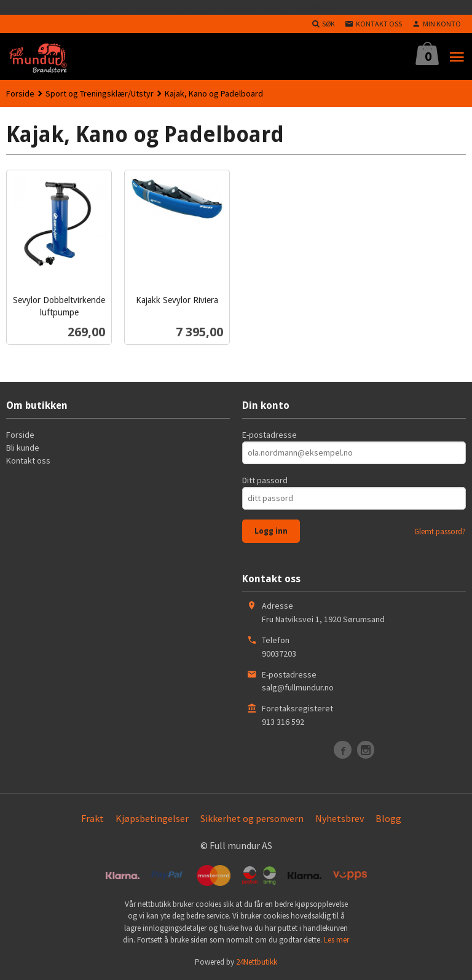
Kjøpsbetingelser (152, 818)
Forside (20, 93)
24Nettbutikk (257, 962)
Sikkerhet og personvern (252, 818)
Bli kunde (23, 448)
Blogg (388, 818)
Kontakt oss (28, 460)
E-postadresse (269, 435)
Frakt (92, 818)
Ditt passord (265, 480)
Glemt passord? (440, 531)
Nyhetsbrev (340, 818)
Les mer (336, 940)
